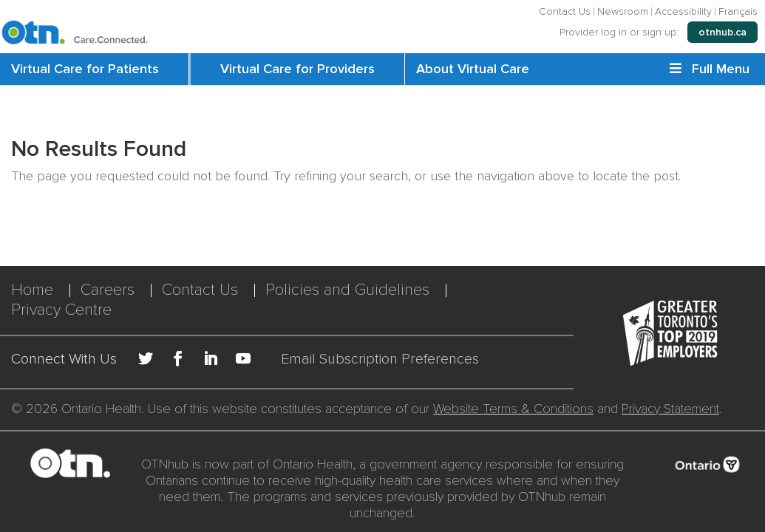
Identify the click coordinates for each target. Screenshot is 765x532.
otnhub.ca (722, 32)
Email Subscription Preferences (380, 359)
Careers (108, 290)
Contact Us (565, 12)
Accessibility (683, 12)
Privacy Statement (670, 409)
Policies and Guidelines (347, 290)
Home (32, 290)
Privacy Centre (61, 310)
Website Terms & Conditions (513, 409)
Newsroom (623, 12)
